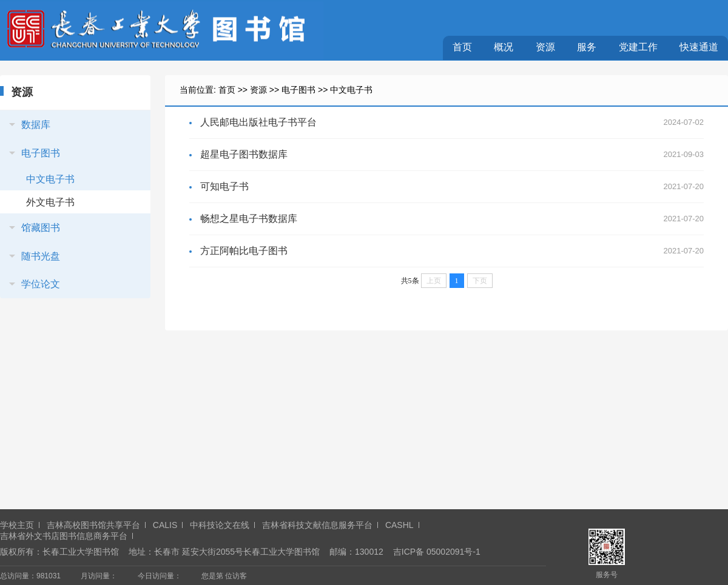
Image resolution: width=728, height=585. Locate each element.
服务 (587, 47)
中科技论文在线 (220, 525)
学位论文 (41, 284)
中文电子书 (50, 179)
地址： (141, 552)
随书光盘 (41, 256)
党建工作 (638, 47)
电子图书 (41, 153)
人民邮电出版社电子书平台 (258, 122)
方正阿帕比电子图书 (244, 251)
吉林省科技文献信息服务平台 (317, 525)
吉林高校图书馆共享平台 (93, 525)
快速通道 (699, 47)
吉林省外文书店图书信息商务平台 (64, 536)
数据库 (36, 125)
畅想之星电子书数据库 (249, 219)
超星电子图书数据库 (244, 154)
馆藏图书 (41, 228)
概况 (504, 47)
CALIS (165, 525)
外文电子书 (50, 202)
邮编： (342, 552)
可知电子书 (224, 186)
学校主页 (17, 525)
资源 (545, 47)
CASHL (399, 525)
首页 (462, 47)
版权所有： (21, 552)
